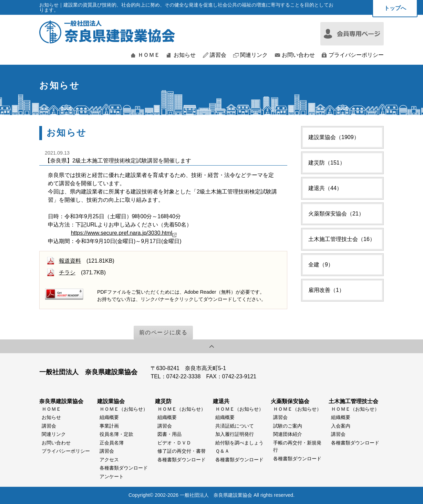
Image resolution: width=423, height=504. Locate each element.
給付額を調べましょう (239, 443)
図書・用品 (169, 434)
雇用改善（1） (326, 290)
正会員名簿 (112, 443)
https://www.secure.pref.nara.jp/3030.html (124, 233)
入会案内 (341, 426)
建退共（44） (325, 188)
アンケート (112, 476)
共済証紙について (235, 426)
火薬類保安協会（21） (336, 214)
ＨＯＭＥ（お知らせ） (124, 409)
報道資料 (70, 261)
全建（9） (321, 265)
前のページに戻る (163, 332)
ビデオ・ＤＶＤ (174, 443)
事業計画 (109, 426)
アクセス (109, 460)
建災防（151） (327, 163)
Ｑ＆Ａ (222, 451)
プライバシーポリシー (356, 55)
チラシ (67, 272)
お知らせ (185, 55)
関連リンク (254, 55)
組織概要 (109, 417)
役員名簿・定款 (116, 434)
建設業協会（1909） (334, 137)
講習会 (218, 55)
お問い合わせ (298, 55)
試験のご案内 (288, 426)
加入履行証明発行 (235, 434)
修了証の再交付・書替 (182, 451)
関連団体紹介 (288, 434)
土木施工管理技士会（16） (342, 239)
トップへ (395, 8)
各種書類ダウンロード (124, 468)
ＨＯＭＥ (149, 55)
